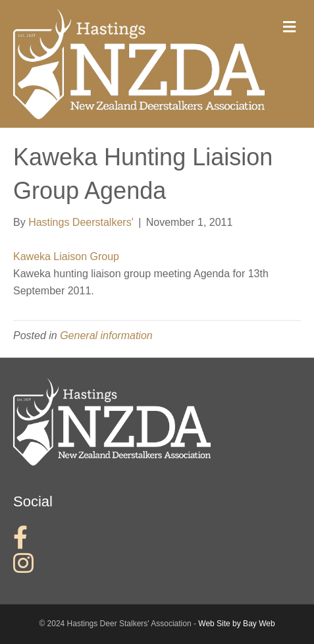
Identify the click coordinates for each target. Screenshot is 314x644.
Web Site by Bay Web (236, 624)
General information (106, 335)
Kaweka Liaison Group (66, 256)
